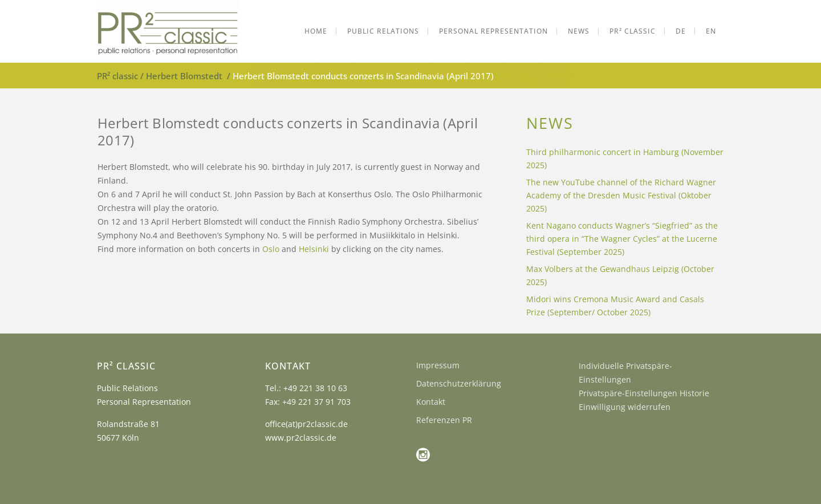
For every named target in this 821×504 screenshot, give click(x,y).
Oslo (271, 249)
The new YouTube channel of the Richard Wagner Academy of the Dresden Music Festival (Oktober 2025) (621, 195)
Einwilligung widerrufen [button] (625, 407)
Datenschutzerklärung (459, 383)
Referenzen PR (444, 420)
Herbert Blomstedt (184, 76)
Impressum (438, 365)
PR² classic (117, 76)
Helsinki (314, 249)
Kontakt (431, 402)
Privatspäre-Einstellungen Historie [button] (644, 393)
